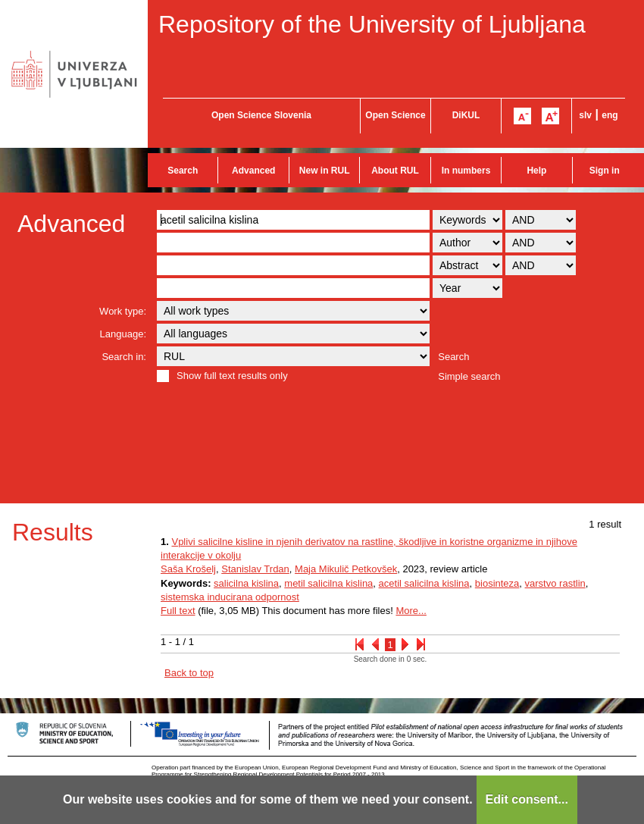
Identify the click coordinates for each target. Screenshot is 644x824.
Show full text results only (232, 376)
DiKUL (466, 115)
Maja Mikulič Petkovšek (346, 569)
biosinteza (497, 583)
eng (610, 115)
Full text (178, 611)
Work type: (123, 311)
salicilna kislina (246, 583)
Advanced (253, 171)
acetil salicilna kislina (424, 583)
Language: (123, 334)
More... (411, 611)
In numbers (466, 171)
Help (536, 171)
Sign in (605, 171)
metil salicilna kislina (328, 583)
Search (183, 171)
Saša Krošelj (188, 569)
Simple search (469, 376)
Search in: (124, 357)
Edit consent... (527, 799)
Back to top (189, 673)
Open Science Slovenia (261, 115)
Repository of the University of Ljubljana (372, 24)
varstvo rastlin (555, 583)
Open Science (395, 115)
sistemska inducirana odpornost (230, 597)
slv (585, 115)
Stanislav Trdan (255, 569)
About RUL (395, 171)
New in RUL (325, 171)
